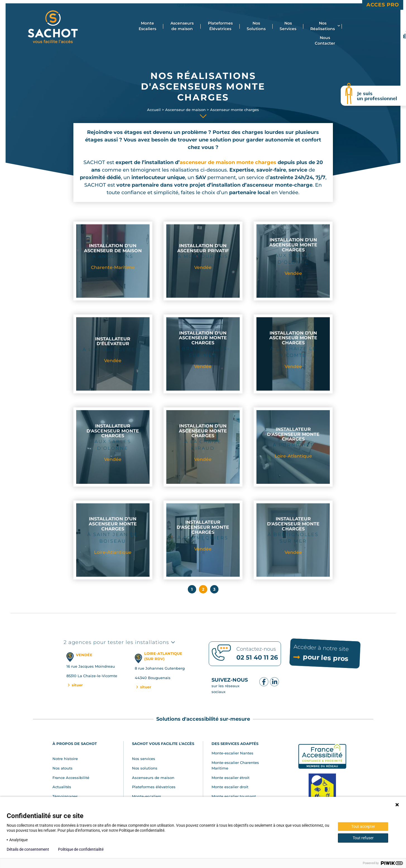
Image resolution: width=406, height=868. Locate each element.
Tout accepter (363, 826)
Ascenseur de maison (185, 110)
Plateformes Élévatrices (220, 26)
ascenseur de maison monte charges (228, 162)
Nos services (144, 759)
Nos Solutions (256, 26)
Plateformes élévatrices (154, 787)
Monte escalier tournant (234, 796)
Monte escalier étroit (230, 778)
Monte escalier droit (230, 787)
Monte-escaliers (147, 796)
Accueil (154, 110)
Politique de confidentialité (81, 849)
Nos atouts (63, 768)
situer (75, 685)
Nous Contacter (325, 40)
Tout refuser (363, 838)
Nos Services (288, 26)
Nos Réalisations (325, 26)
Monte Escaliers (147, 26)
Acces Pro (383, 5)
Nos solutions (145, 768)
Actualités (62, 787)
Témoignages (65, 796)
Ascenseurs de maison (182, 26)
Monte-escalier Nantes (232, 753)
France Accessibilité (71, 778)
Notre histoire (65, 759)
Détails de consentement (28, 849)
